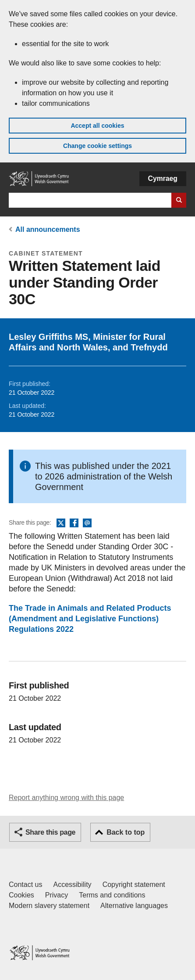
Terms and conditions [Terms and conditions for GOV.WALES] (112, 895)
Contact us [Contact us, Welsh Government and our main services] (25, 885)
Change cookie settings (97, 146)
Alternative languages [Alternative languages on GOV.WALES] (134, 906)
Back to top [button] (126, 832)
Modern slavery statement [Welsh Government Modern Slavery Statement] (49, 906)
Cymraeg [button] (163, 178)
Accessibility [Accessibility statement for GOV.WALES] (72, 885)
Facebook (74, 523)
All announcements (48, 229)
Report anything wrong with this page (66, 798)
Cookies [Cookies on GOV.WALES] (21, 895)
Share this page (50, 832)
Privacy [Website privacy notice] (57, 895)
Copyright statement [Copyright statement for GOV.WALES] (134, 885)
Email (87, 523)
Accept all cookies (97, 126)
